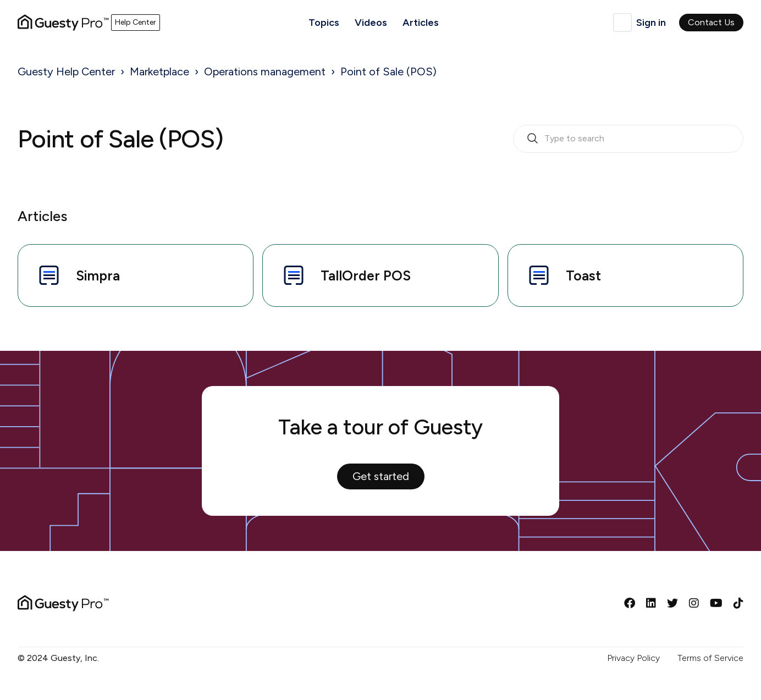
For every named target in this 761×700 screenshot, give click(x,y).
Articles (421, 23)
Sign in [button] (651, 23)
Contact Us (711, 22)
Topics (324, 23)
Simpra (78, 275)
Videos (371, 23)
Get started (381, 476)
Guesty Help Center (66, 71)
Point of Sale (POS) (388, 71)
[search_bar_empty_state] (628, 139)
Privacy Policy (633, 658)
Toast (563, 275)
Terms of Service (710, 658)
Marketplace (159, 71)
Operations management (265, 71)
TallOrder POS (346, 275)
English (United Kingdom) (622, 23)
